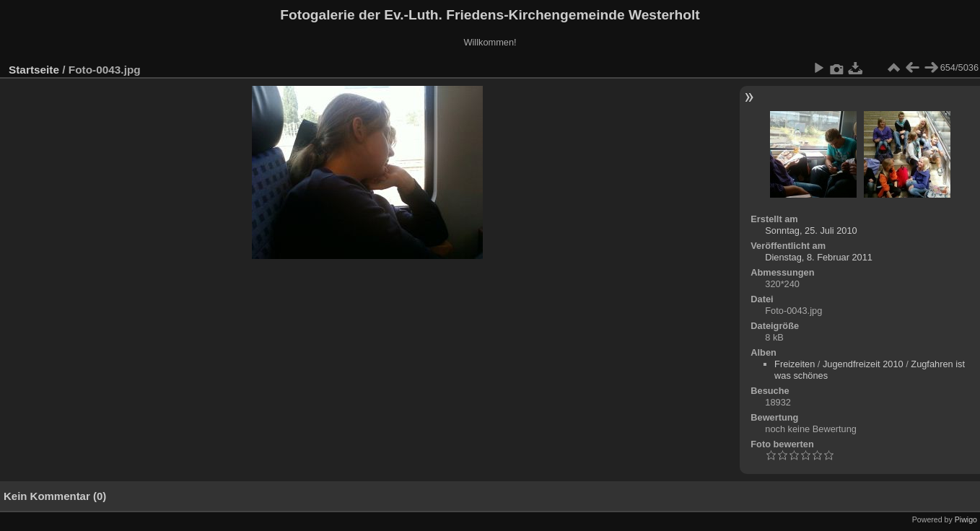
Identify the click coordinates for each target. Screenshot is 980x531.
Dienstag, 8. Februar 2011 (819, 257)
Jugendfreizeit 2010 (863, 364)
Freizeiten (795, 364)
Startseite (34, 70)
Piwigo (966, 519)
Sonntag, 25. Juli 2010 (811, 231)
